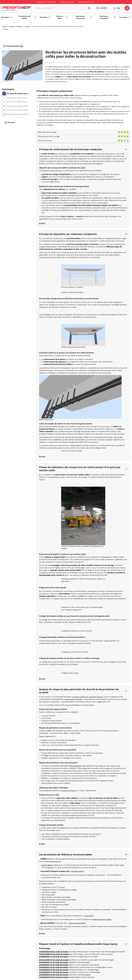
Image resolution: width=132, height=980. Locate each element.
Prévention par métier (27, 17)
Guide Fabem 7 (47, 865)
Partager (10, 122)
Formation (125, 17)
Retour (6, 29)
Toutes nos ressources (16, 26)
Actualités (7, 17)
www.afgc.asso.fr (78, 871)
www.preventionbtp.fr (77, 923)
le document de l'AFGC (73, 699)
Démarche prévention (108, 17)
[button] (127, 8)
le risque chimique (68, 791)
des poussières (75, 766)
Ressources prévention (84, 17)
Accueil (4, 26)
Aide (117, 8)
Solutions (27, 26)
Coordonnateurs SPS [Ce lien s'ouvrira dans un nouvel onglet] (86, 2)
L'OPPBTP (102, 8)
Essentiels (45, 17)
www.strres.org (55, 861)
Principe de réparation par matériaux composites (29, 98)
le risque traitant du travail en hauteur (88, 697)
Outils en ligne (62, 17)
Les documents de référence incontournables (27, 110)
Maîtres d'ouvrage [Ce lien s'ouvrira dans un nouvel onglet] (67, 2)
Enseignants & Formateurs (46, 2)
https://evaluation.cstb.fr (102, 919)
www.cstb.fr (89, 916)
